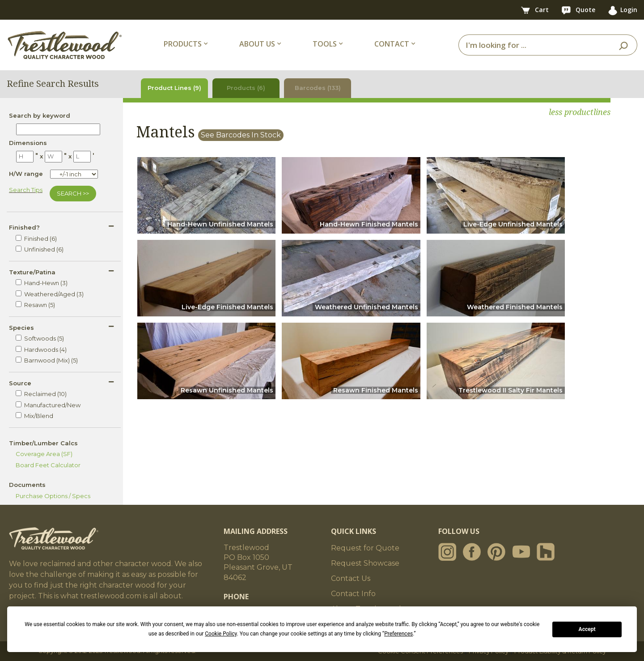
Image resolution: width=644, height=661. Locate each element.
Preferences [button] (398, 634)
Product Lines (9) (174, 88)
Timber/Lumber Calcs (43, 443)
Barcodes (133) (318, 88)
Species (21, 327)
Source (20, 383)
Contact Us (351, 578)
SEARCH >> (73, 193)
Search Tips (26, 190)
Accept (587, 629)
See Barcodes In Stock (241, 135)
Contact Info (353, 594)
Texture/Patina (32, 272)
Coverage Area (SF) (44, 454)
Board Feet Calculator (48, 465)
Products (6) (246, 88)
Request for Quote (365, 548)
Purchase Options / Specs (53, 496)
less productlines (580, 112)
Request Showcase (365, 563)
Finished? (24, 227)
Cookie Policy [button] (221, 634)
